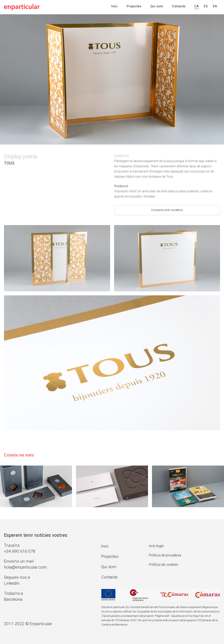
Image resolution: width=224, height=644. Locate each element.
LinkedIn (12, 583)
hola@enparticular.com (25, 567)
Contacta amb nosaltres (167, 211)
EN (215, 6)
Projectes (134, 6)
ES (206, 6)
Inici (114, 6)
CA (197, 6)
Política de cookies (163, 564)
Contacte (179, 6)
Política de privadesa (165, 555)
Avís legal (156, 546)
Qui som (157, 6)
